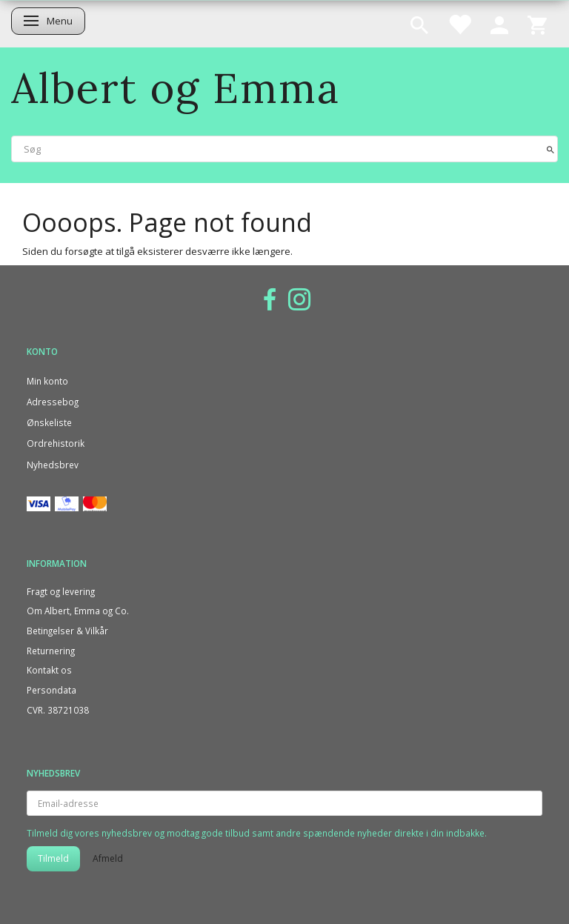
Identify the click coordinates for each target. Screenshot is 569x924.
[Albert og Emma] (176, 88)
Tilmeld (53, 858)
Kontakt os (49, 670)
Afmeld (108, 858)
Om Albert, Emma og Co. (78, 611)
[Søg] (550, 149)
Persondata (51, 690)
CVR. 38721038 (58, 710)
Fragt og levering (61, 591)
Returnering (51, 651)
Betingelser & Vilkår (67, 631)
